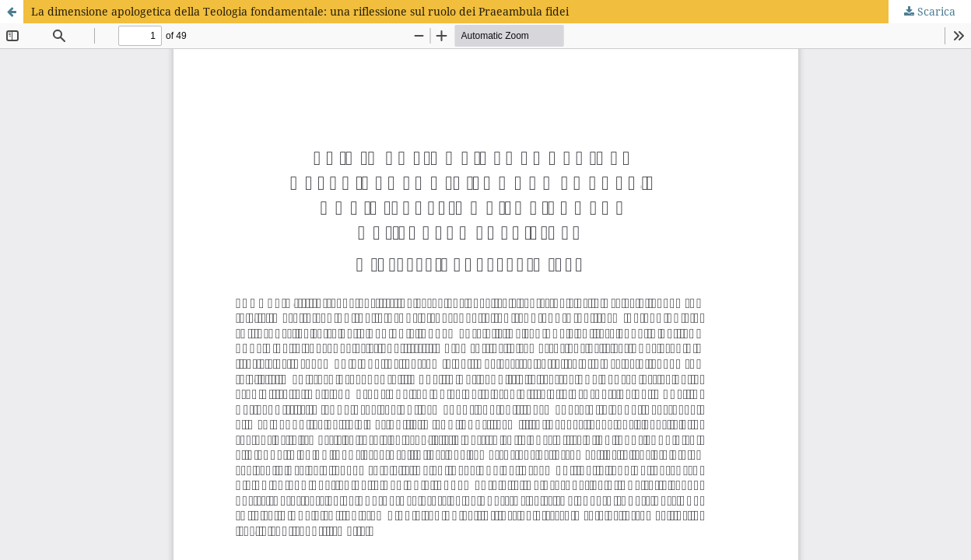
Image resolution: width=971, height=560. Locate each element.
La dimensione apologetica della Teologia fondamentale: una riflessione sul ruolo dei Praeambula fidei (300, 11)
